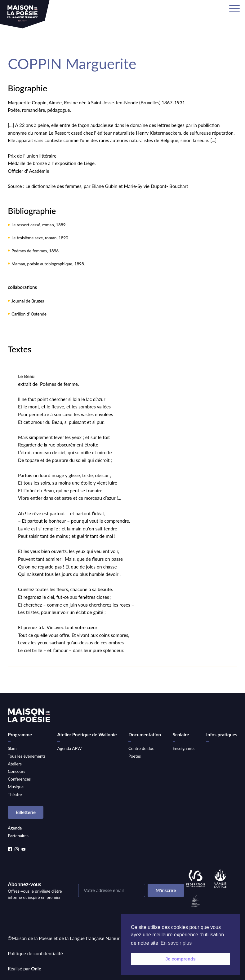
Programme (20, 734)
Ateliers (15, 764)
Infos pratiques (222, 734)
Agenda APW (69, 748)
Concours (16, 771)
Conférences (19, 779)
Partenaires (18, 836)
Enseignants (184, 748)
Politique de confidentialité (35, 953)
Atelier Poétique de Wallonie (87, 734)
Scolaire (181, 734)
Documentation (145, 734)
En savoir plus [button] (176, 943)
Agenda (15, 828)
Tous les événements (27, 756)
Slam (12, 748)
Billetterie (26, 812)
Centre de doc (141, 748)
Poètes (135, 756)
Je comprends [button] (180, 959)
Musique (16, 787)
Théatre (15, 795)
